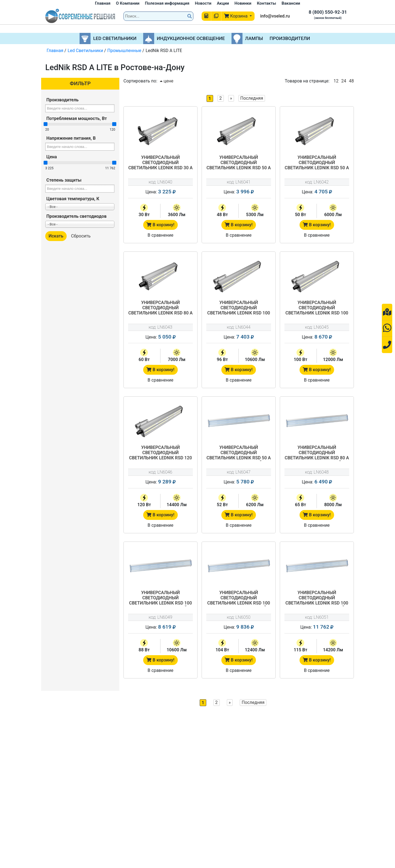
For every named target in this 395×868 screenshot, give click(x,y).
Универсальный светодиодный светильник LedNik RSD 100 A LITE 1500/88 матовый (160, 598)
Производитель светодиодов (76, 216)
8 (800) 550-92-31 (328, 12)
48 (351, 81)
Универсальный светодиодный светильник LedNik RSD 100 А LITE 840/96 (239, 308)
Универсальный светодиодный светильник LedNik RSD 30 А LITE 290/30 (161, 163)
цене (167, 81)
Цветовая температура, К (73, 199)
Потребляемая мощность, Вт (77, 118)
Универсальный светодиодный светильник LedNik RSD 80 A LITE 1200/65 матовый (317, 453)
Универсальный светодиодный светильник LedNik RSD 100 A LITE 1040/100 (317, 308)
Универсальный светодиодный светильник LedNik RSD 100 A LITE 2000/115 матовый (317, 598)
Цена (52, 157)
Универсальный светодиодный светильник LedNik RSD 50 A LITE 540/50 (317, 163)
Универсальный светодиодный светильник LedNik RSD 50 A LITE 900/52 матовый (239, 453)
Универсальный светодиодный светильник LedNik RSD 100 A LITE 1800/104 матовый (239, 598)
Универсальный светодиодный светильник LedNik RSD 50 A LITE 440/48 (239, 163)
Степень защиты (64, 180)
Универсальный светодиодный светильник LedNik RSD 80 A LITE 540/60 (161, 308)
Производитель (62, 100)
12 (336, 81)
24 (344, 81)
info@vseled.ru (275, 16)
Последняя (252, 98)
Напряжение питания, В (71, 138)
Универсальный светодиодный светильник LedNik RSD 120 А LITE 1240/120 (160, 453)
